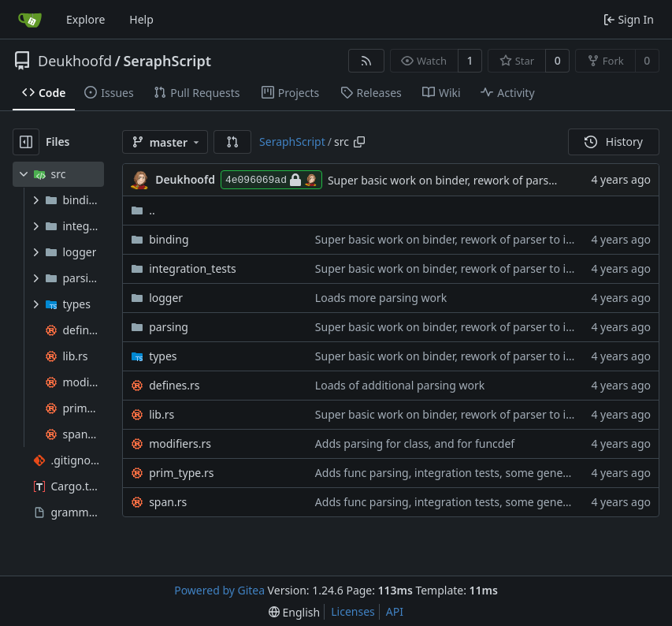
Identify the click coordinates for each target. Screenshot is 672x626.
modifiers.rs (180, 443)
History (614, 142)
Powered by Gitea (219, 590)
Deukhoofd (75, 61)
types (163, 356)
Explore (85, 19)
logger (166, 298)
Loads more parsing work (381, 298)
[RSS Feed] (366, 61)
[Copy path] (359, 142)
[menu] (294, 612)
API (395, 611)
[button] (232, 142)
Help (141, 19)
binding (169, 239)
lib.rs (162, 414)
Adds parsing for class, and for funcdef (415, 443)
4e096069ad (271, 180)
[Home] (30, 20)
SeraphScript (167, 61)
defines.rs (174, 385)
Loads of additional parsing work (400, 385)
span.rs (168, 502)
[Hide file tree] (26, 142)
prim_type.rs (181, 473)
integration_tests (193, 268)
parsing (169, 327)
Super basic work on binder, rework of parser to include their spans (488, 239)
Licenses (353, 611)
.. (143, 210)
